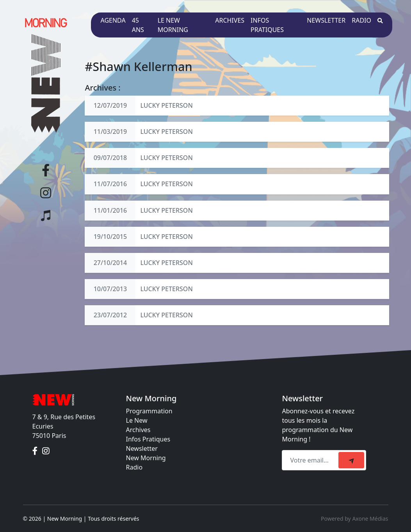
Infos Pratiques (148, 439)
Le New (137, 420)
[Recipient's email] (311, 460)
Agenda (113, 20)
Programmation (149, 411)
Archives (230, 20)
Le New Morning (173, 25)
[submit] (351, 460)
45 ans (138, 25)
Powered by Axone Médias (354, 519)
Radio (361, 20)
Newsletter (326, 20)
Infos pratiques (267, 25)
